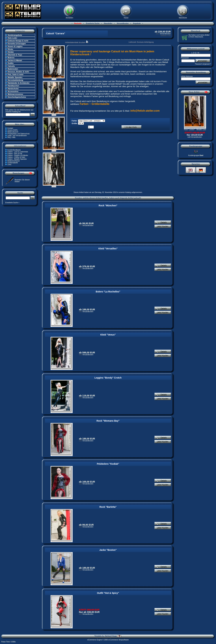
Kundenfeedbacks (14, 150)
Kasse (126, 18)
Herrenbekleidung (15, 80)
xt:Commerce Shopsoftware (118, 640)
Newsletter (108, 23)
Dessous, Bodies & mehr (18, 72)
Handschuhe (13, 89)
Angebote (137, 23)
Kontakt (10, 128)
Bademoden (13, 69)
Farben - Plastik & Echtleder (18, 155)
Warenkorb (183, 18)
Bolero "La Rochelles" (108, 292)
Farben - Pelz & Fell (15, 154)
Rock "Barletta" (108, 507)
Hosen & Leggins (15, 46)
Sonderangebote (15, 35)
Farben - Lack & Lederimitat (18, 152)
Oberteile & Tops (15, 55)
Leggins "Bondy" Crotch (108, 378)
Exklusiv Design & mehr (18, 41)
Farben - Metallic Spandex (17, 159)
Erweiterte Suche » (12, 203)
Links (9, 165)
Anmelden (69, 18)
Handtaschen (13, 86)
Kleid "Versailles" (108, 249)
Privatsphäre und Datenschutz (19, 134)
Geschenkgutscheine (17, 97)
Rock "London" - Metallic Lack (195, 130)
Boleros (11, 58)
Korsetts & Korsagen (17, 44)
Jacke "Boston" (108, 550)
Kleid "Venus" (108, 335)
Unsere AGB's (13, 130)
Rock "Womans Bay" (108, 421)
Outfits (11, 63)
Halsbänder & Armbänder (19, 83)
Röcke (10, 49)
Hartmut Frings (113, 636)
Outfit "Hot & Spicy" (108, 593)
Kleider (11, 52)
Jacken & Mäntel (15, 60)
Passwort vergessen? (203, 64)
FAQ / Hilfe (11, 137)
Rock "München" (108, 206)
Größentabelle (13, 163)
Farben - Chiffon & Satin (16, 157)
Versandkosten (123, 23)
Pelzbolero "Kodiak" (108, 464)
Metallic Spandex (15, 77)
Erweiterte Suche (93, 23)
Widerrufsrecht (13, 132)
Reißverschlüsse (14, 161)
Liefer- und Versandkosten (17, 136)
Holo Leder (12, 38)
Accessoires (13, 91)
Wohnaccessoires (15, 94)
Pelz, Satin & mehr (16, 75)
